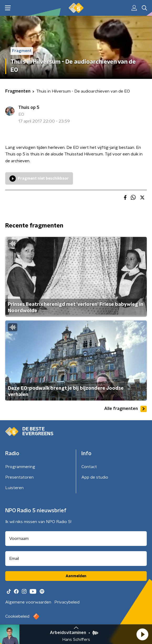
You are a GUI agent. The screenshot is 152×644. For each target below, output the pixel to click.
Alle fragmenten (125, 409)
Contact (89, 467)
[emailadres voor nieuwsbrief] (76, 559)
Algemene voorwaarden (28, 602)
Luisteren (14, 488)
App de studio (95, 477)
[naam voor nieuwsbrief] (76, 539)
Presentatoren (19, 477)
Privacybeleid (67, 602)
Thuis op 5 (29, 108)
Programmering (20, 467)
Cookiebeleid (17, 616)
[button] (142, 634)
